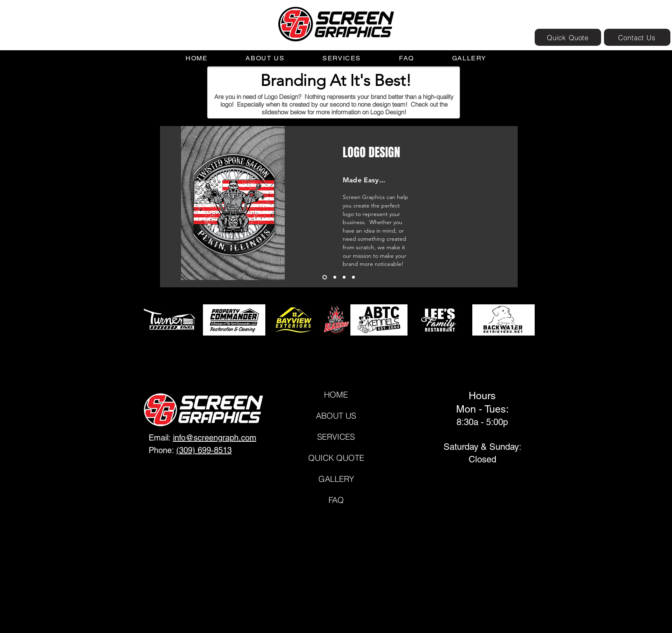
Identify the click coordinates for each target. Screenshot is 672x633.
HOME (336, 395)
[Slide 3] (344, 277)
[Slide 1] (325, 277)
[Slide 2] (335, 277)
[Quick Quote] (568, 37)
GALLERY (336, 479)
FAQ (336, 500)
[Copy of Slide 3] (353, 277)
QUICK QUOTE (336, 458)
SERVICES (336, 437)
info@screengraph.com (215, 438)
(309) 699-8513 (204, 450)
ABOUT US (336, 416)
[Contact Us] (637, 37)
